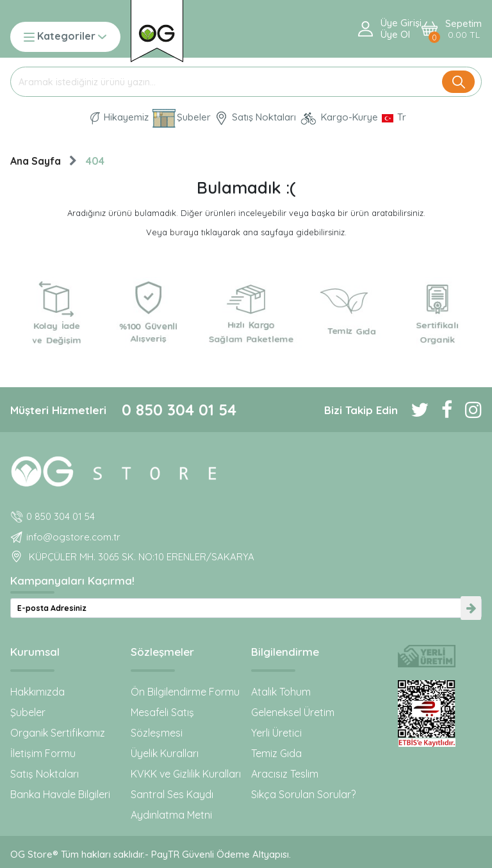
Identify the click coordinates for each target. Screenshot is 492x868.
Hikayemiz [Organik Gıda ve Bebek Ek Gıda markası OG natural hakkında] (119, 118)
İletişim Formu (43, 753)
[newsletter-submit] (471, 608)
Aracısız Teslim (285, 774)
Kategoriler (65, 37)
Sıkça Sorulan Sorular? (303, 794)
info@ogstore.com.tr (73, 537)
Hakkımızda (37, 692)
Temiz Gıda (276, 753)
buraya (184, 232)
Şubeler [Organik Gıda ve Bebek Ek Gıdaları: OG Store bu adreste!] (182, 118)
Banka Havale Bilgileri (60, 794)
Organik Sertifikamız (58, 733)
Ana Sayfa (36, 161)
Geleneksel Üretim (293, 712)
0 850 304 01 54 (179, 410)
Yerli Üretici (276, 733)
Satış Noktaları (45, 774)
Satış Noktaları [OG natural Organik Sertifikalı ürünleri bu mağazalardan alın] (255, 118)
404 (95, 161)
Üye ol (395, 35)
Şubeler (28, 712)
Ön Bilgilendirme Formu (185, 692)
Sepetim (463, 29)
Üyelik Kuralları (165, 753)
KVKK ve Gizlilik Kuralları (186, 774)
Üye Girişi (401, 23)
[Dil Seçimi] (394, 117)
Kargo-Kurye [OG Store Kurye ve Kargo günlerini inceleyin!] (339, 118)
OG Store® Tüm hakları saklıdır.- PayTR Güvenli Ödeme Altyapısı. (151, 854)
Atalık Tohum (281, 692)
